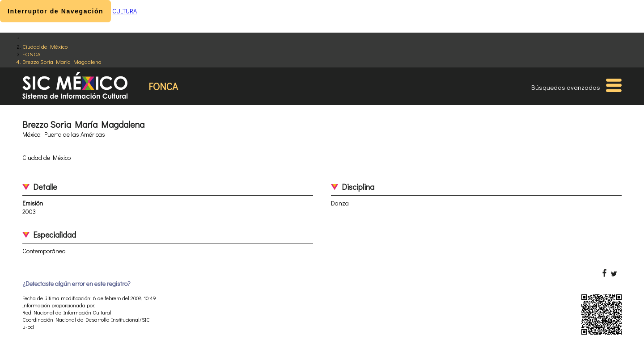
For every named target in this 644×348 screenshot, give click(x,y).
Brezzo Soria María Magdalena (62, 61)
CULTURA (125, 11)
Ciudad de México (45, 46)
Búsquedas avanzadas (566, 87)
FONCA (32, 54)
